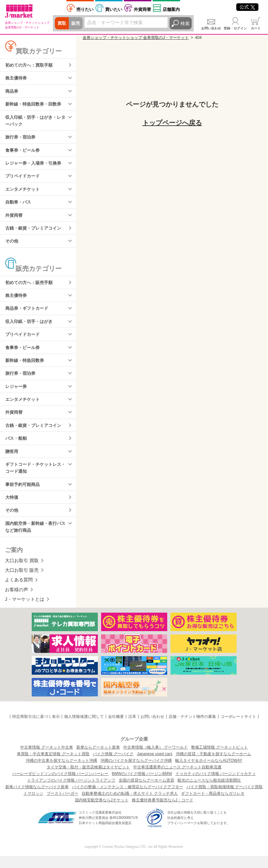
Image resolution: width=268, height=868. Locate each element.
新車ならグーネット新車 (98, 759)
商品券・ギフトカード (28, 314)
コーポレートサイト (238, 729)
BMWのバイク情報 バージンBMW (142, 786)
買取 (62, 23)
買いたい (114, 9)
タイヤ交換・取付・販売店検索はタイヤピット (88, 779)
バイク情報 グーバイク (113, 766)
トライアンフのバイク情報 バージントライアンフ (71, 792)
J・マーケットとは (25, 611)
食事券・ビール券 (24, 153)
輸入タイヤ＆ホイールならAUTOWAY (209, 772)
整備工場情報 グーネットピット (219, 759)
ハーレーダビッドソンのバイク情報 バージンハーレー (60, 786)
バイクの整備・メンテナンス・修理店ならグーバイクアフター (128, 799)
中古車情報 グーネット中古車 (46, 759)
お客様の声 (17, 601)
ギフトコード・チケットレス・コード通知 (33, 478)
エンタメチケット (24, 193)
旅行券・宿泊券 (21, 139)
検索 (185, 23)
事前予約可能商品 (24, 495)
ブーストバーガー (62, 805)
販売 (77, 23)
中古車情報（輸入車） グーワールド (155, 759)
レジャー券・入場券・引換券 (35, 166)
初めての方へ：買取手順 (31, 65)
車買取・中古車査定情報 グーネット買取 (53, 766)
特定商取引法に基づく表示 (36, 729)
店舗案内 (171, 9)
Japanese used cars (154, 766)
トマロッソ (33, 805)
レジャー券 (17, 394)
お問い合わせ (211, 28)
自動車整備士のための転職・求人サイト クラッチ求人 (130, 805)
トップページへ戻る (172, 123)
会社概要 (116, 729)
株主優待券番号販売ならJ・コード (163, 812)
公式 (247, 7)
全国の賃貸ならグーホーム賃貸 (146, 792)
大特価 (12, 508)
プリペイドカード (24, 179)
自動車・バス (19, 206)
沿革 (132, 729)
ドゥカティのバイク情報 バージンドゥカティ (216, 786)
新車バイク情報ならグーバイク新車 (37, 799)
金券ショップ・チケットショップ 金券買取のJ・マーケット (136, 38)
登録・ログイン (235, 28)
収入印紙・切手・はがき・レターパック (35, 122)
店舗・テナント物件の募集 (192, 729)
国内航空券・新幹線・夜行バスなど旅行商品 (35, 538)
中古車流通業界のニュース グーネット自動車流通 (177, 779)
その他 (12, 246)
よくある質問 (19, 592)
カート (256, 28)
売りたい (85, 9)
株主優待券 (17, 79)
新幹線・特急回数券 (26, 368)
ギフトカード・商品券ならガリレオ (213, 805)
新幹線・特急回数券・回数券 (35, 105)
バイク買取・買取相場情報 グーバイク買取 (225, 799)
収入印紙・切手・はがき (31, 328)
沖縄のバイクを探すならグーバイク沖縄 (136, 772)
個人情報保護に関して (84, 729)
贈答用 (12, 461)
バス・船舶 (17, 448)
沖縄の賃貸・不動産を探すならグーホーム (213, 766)
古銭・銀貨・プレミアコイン (35, 233)
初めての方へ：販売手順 (31, 288)
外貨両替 (142, 9)
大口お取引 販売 (22, 582)
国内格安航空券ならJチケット (102, 812)
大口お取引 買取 (22, 572)
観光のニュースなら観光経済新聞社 (209, 792)
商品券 (12, 92)
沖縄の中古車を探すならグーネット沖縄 (61, 772)
